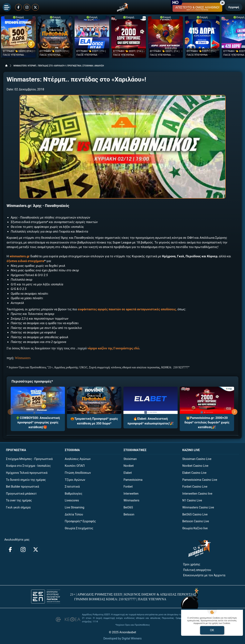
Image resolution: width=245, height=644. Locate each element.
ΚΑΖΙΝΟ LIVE (191, 450)
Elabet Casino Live (194, 473)
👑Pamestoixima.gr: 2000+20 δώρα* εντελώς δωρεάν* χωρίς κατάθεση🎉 (207, 422)
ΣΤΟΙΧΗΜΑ (72, 450)
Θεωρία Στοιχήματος (79, 528)
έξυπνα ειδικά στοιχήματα (25, 261)
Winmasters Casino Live (198, 508)
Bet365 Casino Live (195, 515)
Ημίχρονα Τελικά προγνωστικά (27, 473)
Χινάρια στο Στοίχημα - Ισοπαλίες (28, 466)
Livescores (72, 500)
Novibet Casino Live (195, 466)
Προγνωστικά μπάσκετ (21, 494)
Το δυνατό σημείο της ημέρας (26, 480)
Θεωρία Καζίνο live (195, 528)
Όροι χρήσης (192, 564)
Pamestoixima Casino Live (200, 480)
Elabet (128, 473)
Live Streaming (74, 508)
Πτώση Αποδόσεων (78, 473)
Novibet (129, 466)
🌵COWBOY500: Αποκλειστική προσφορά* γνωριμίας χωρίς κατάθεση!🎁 (38, 422)
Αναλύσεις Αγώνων (78, 459)
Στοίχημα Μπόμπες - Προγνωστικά (29, 459)
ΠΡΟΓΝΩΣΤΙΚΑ (16, 450)
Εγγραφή (234, 7)
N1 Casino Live (192, 500)
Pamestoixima (133, 480)
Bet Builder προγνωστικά (22, 487)
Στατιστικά (72, 487)
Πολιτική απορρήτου (197, 570)
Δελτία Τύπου (74, 515)
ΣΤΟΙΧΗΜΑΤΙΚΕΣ (135, 450)
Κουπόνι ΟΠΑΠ (75, 466)
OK (212, 630)
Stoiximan (130, 459)
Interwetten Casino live (197, 494)
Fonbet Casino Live (195, 487)
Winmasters (23, 358)
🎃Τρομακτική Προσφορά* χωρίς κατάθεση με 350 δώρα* (94, 421)
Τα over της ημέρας (19, 500)
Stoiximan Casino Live (197, 459)
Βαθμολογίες (73, 494)
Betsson (129, 515)
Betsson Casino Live (196, 521)
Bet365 (128, 508)
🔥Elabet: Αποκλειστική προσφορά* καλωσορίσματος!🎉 (151, 421)
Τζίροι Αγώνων (75, 480)
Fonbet (128, 487)
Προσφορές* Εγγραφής (80, 521)
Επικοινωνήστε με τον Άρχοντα (204, 575)
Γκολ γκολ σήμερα (18, 508)
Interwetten (131, 494)
